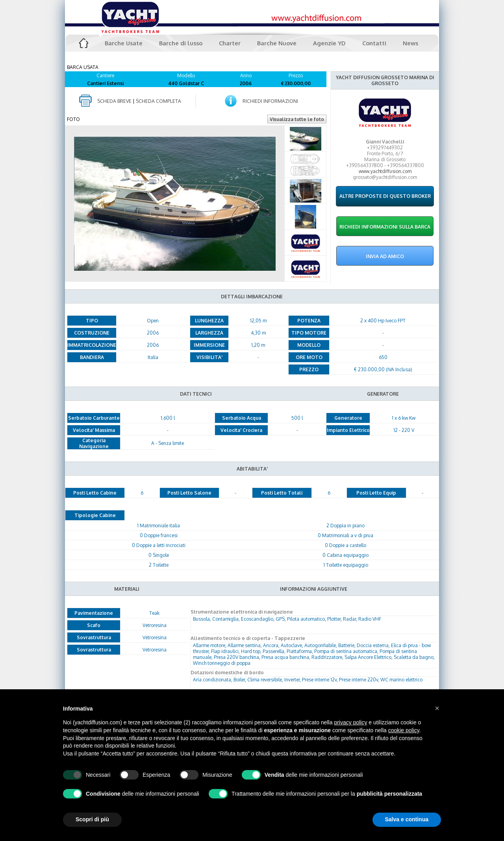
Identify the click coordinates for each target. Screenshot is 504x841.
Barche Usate (124, 43)
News (410, 43)
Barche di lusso (181, 43)
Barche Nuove (277, 43)
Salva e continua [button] (407, 819)
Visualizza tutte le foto (297, 119)
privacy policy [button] (350, 722)
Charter (230, 43)
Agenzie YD (329, 43)
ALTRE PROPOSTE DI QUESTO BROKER (385, 196)
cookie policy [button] (404, 730)
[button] (437, 708)
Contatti (374, 43)
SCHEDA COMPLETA (158, 101)
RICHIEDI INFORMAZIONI (270, 101)
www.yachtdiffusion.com (385, 171)
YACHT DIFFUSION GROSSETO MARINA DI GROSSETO (385, 80)
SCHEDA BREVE (114, 101)
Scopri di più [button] (92, 819)
